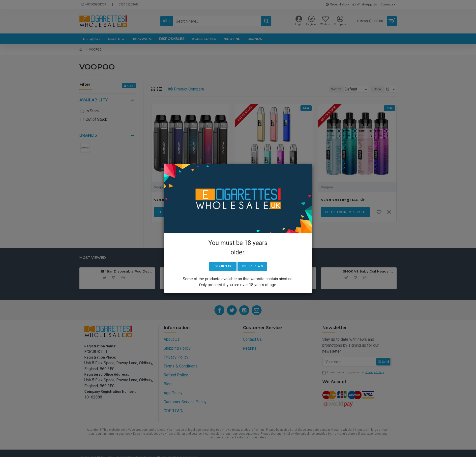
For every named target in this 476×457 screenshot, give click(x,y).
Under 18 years (254, 266)
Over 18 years (221, 266)
